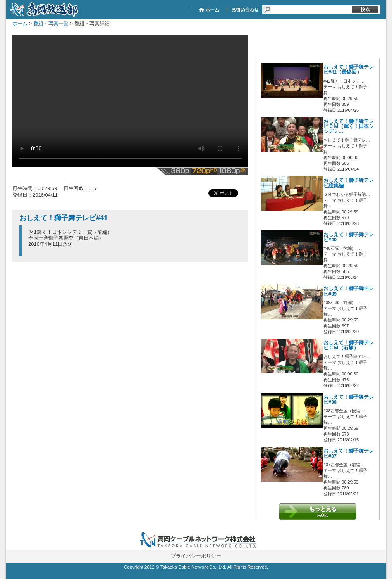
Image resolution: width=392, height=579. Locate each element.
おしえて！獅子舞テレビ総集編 (349, 183)
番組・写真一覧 (51, 23)
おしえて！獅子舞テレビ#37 (349, 454)
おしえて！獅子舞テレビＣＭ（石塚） (349, 345)
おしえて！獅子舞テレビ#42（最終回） (349, 70)
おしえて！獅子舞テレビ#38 (349, 400)
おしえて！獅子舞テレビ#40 (349, 237)
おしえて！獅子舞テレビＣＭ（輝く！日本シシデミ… (349, 126)
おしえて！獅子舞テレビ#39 (349, 291)
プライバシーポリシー (196, 556)
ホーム (20, 23)
